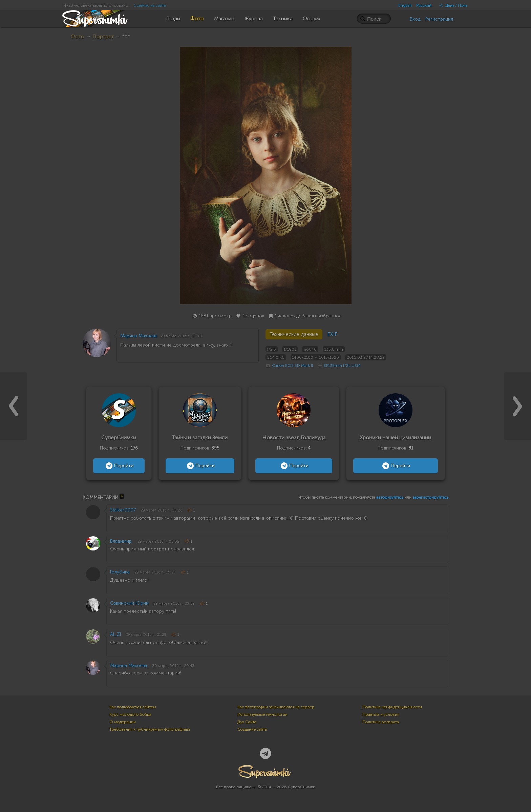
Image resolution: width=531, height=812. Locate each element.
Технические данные (294, 334)
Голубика (120, 572)
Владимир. (121, 541)
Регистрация (439, 19)
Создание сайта (252, 729)
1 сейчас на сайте (150, 5)
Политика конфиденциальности (392, 707)
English (405, 5)
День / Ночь (451, 5)
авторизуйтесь (390, 497)
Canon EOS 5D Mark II (292, 366)
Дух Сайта (247, 722)
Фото (78, 36)
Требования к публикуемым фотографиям (150, 729)
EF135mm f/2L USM (342, 366)
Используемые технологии (262, 714)
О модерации (123, 722)
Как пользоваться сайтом (133, 707)
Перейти (119, 466)
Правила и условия (381, 714)
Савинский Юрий (129, 603)
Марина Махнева (139, 336)
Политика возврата (381, 722)
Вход (415, 19)
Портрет (103, 36)
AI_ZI (115, 634)
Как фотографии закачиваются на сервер (276, 707)
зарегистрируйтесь (430, 497)
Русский (424, 5)
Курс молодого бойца (130, 714)
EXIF (332, 334)
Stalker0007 (123, 510)
